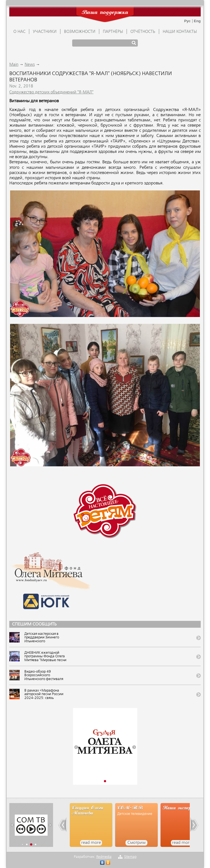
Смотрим (136, 843)
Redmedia (104, 857)
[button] (76, 747)
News (30, 65)
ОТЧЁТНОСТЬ (143, 32)
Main (14, 65)
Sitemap (130, 857)
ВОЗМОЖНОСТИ (80, 32)
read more (91, 843)
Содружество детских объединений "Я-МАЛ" (51, 92)
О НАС (19, 32)
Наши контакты (180, 32)
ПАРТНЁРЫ (113, 32)
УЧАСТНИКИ (45, 32)
